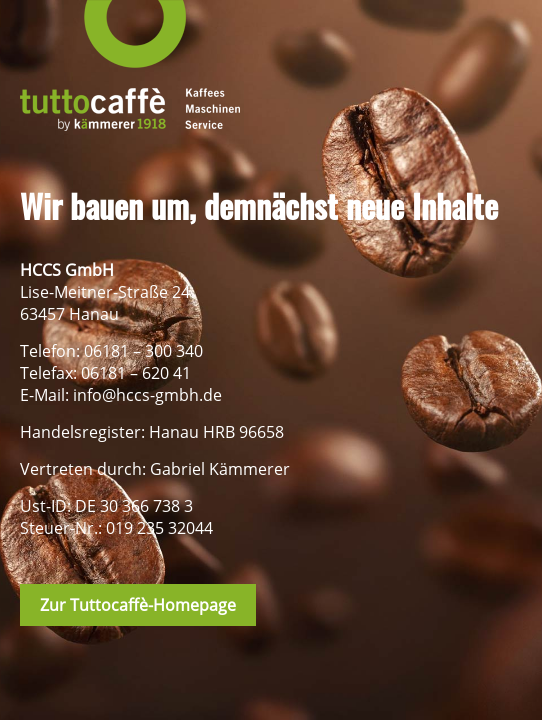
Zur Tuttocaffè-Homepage (138, 605)
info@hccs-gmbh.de (147, 395)
